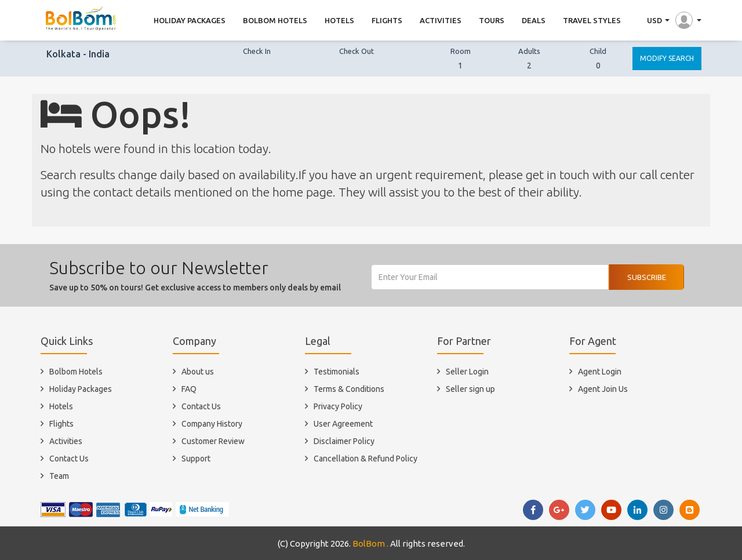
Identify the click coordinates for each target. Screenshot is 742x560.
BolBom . (370, 543)
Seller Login (467, 372)
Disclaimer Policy (344, 441)
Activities (66, 441)
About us (198, 372)
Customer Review (213, 441)
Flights (61, 424)
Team (59, 476)
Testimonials (337, 372)
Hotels (61, 406)
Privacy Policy (338, 406)
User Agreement (343, 424)
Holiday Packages (81, 389)
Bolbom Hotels (76, 372)
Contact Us (69, 459)
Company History (212, 424)
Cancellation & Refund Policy (365, 459)
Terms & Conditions (349, 389)
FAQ (189, 389)
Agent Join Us (603, 389)
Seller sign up (470, 389)
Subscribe (647, 277)
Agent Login (600, 372)
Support (196, 459)
